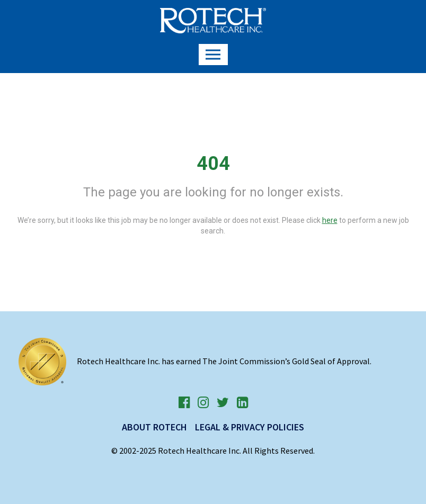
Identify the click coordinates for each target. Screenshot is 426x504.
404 (213, 164)
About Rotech (154, 427)
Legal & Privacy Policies (250, 427)
